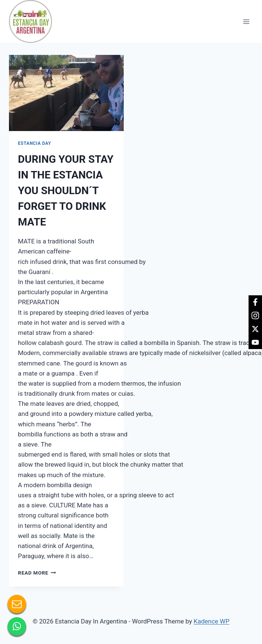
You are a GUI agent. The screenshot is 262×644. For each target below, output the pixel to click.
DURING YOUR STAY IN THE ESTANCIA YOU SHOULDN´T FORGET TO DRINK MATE (66, 191)
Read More (37, 573)
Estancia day (35, 143)
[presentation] (66, 93)
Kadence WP (212, 621)
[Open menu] (246, 21)
